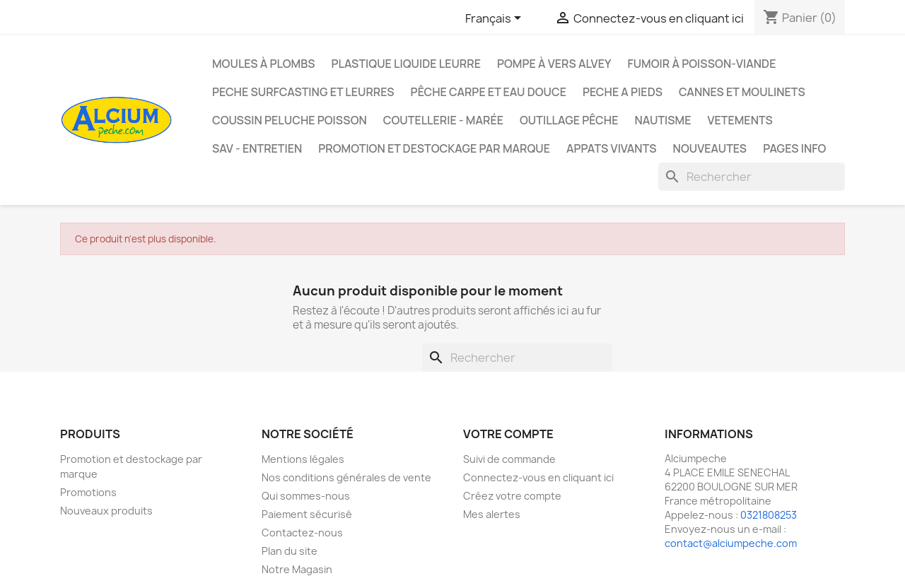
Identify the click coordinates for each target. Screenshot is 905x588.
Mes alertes (492, 514)
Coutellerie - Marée (443, 120)
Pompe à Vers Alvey (554, 64)
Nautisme (662, 120)
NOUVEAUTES (710, 148)
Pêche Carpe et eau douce (489, 92)
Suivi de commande (509, 459)
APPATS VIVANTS (612, 148)
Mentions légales (303, 459)
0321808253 (769, 515)
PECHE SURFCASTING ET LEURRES (303, 92)
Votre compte (508, 434)
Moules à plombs (263, 64)
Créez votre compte (512, 496)
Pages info (794, 148)
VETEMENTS (740, 120)
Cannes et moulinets (742, 92)
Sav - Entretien (257, 148)
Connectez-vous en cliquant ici (538, 477)
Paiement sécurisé (307, 514)
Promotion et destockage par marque (434, 148)
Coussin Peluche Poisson (290, 120)
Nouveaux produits (106, 511)
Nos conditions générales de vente (346, 477)
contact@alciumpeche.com (731, 543)
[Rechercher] (752, 177)
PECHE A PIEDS (623, 92)
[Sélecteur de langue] (496, 19)
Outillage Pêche (569, 120)
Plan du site (290, 551)
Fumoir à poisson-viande (701, 64)
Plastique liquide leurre (405, 64)
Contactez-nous (302, 533)
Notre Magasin (297, 569)
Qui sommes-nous (306, 496)
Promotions (88, 492)
